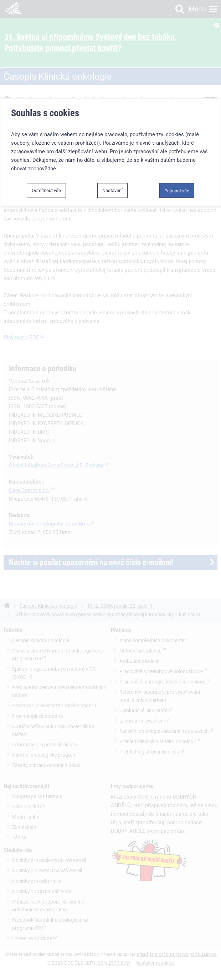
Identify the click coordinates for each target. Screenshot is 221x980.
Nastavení (112, 190)
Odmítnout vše (46, 190)
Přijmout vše (177, 190)
